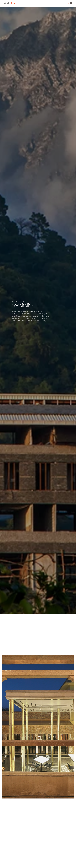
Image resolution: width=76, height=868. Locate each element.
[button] (72, 3)
